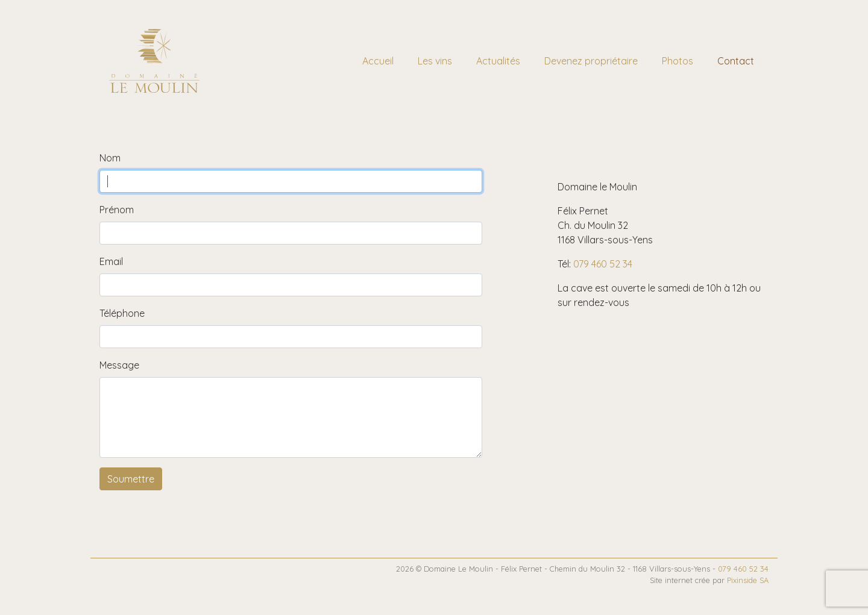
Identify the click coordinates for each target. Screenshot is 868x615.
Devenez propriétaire (591, 61)
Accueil (378, 61)
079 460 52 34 (603, 264)
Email (111, 261)
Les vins (435, 61)
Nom (110, 158)
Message (119, 365)
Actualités (498, 61)
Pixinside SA (748, 580)
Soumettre (131, 479)
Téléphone (122, 313)
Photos (678, 61)
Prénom (117, 210)
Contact (736, 61)
